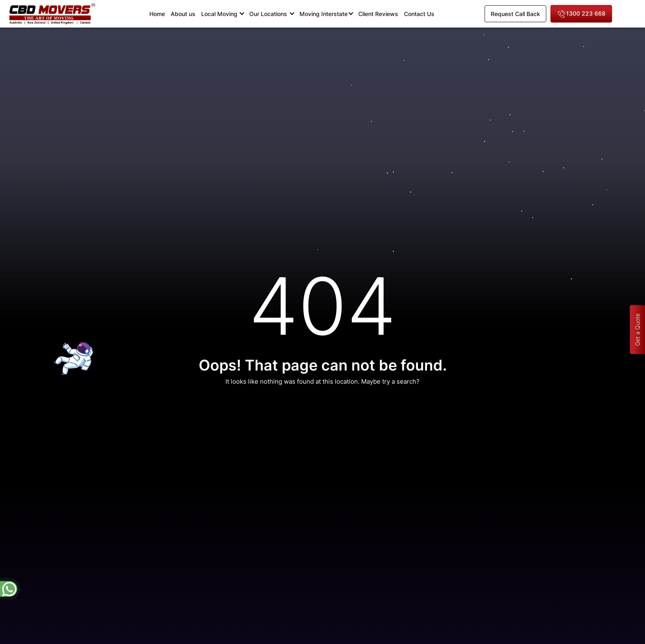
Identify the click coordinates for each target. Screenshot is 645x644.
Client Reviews (378, 14)
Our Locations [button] (269, 14)
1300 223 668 (581, 14)
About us (183, 14)
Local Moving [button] (220, 14)
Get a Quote (637, 330)
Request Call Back (515, 14)
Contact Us (419, 14)
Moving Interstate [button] (324, 14)
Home (159, 14)
